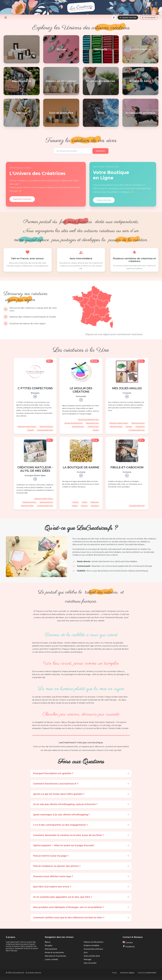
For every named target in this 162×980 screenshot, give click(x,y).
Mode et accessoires (54, 952)
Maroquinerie (51, 949)
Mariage (87, 959)
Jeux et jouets (90, 963)
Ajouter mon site (128, 18)
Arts (86, 952)
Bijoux (48, 942)
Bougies (49, 946)
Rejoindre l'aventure (22, 199)
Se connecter (149, 18)
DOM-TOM (75, 328)
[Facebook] (114, 18)
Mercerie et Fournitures (55, 956)
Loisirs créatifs (51, 959)
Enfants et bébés (92, 946)
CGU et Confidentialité (147, 973)
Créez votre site (104, 200)
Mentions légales (127, 973)
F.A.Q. (114, 973)
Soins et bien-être (92, 956)
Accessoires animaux (93, 949)
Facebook (129, 947)
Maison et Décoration (94, 942)
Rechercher (101, 151)
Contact (128, 943)
